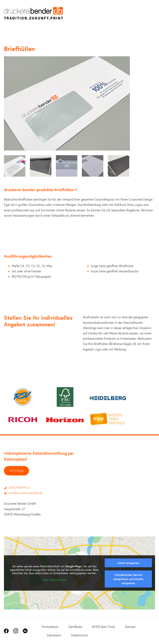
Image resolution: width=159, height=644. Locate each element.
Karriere (130, 627)
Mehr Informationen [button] (54, 580)
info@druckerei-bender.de (23, 493)
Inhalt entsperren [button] (128, 563)
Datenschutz (79, 635)
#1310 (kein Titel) (104, 627)
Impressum (54, 635)
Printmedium (50, 627)
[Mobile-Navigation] (152, 15)
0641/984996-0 (17, 488)
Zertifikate (75, 627)
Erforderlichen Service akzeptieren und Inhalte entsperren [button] (128, 579)
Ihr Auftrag (17, 471)
